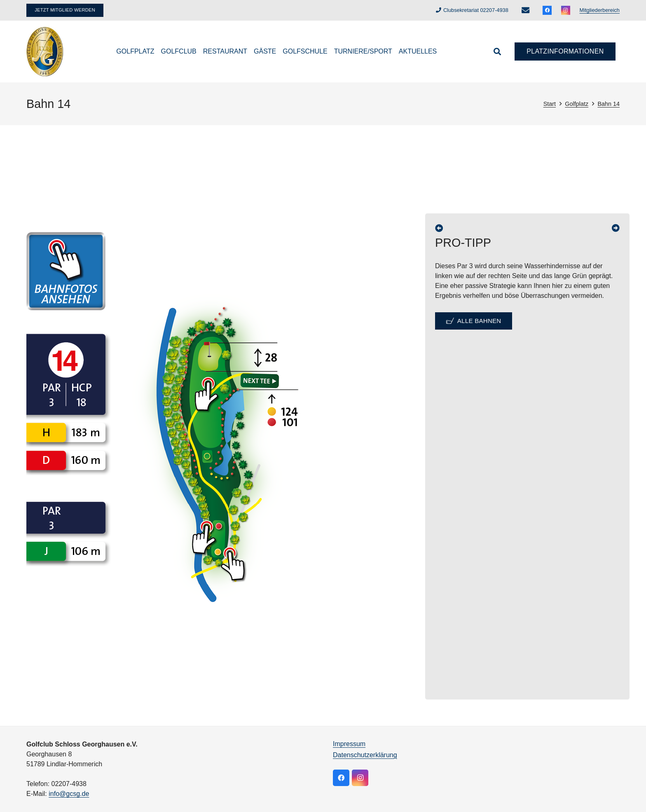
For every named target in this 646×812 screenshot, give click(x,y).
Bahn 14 (609, 104)
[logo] (45, 51)
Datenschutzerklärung (365, 755)
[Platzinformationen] (565, 52)
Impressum (349, 744)
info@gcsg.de (69, 794)
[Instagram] (566, 10)
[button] (497, 51)
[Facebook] (547, 10)
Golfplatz (577, 104)
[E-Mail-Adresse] (525, 10)
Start (550, 104)
